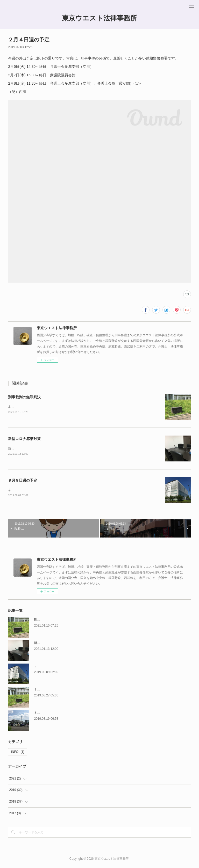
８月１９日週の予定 (48, 714)
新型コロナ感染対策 (24, 439)
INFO (17, 753)
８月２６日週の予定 (48, 690)
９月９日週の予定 (23, 481)
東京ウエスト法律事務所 (99, 18)
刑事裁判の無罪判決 (24, 397)
